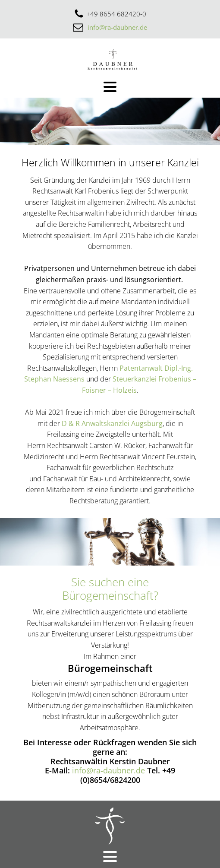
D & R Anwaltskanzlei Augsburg (112, 423)
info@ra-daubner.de (117, 27)
